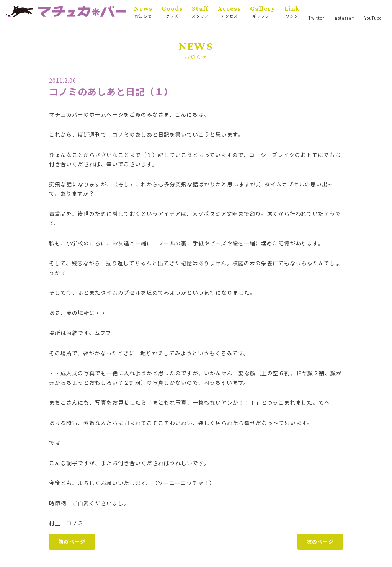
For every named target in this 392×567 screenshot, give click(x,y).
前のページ (72, 542)
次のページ (320, 542)
